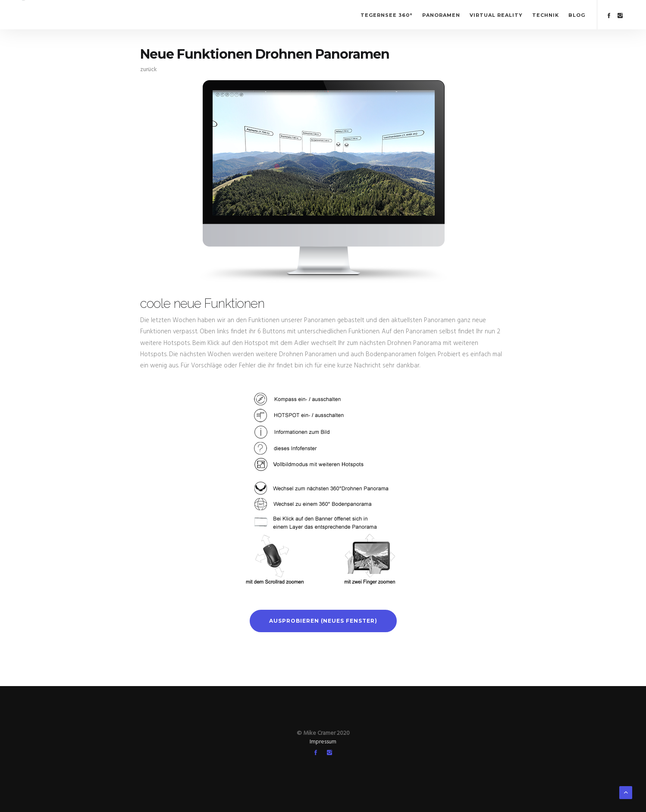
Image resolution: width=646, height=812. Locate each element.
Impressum (323, 742)
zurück (149, 70)
